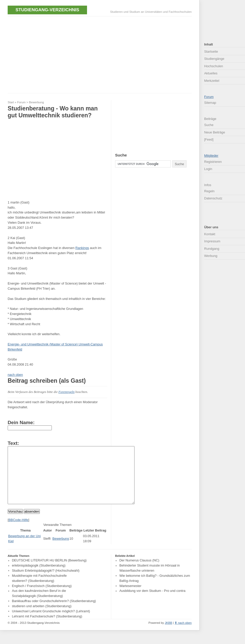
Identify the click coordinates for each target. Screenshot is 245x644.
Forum (21, 102)
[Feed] (209, 139)
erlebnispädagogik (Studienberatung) (39, 577)
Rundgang (212, 249)
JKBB (169, 634)
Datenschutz (213, 198)
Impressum (212, 241)
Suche (209, 125)
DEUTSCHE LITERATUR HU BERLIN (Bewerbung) (49, 572)
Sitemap (210, 103)
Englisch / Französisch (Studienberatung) (42, 597)
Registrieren (213, 162)
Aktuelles (211, 73)
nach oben (15, 375)
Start (11, 102)
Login (208, 169)
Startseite (211, 52)
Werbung (211, 256)
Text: (13, 443)
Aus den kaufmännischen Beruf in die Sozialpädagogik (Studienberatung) (39, 605)
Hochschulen (214, 66)
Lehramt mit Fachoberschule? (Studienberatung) (47, 628)
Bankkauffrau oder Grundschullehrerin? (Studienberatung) (54, 612)
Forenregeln (66, 392)
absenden (32, 523)
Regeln (209, 191)
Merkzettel (212, 81)
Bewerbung (36, 102)
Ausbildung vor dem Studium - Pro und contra (152, 602)
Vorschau (15, 523)
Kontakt (210, 234)
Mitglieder (211, 156)
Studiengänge (214, 59)
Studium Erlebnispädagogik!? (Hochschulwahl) (46, 582)
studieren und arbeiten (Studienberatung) (42, 618)
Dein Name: (21, 422)
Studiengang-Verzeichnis (47, 10)
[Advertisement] (67, 54)
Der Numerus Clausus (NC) (139, 572)
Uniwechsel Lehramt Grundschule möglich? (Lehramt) (51, 623)
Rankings (82, 248)
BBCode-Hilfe (19, 531)
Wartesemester (130, 597)
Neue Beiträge (215, 132)
